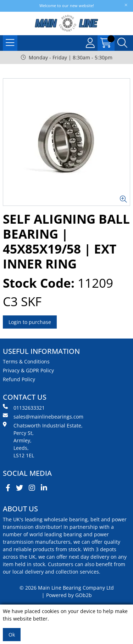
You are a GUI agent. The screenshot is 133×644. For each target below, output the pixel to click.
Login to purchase (30, 322)
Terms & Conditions (26, 361)
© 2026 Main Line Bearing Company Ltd (67, 588)
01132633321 (24, 408)
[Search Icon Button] (122, 43)
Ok (12, 635)
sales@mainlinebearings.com (43, 416)
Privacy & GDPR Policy (28, 370)
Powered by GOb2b (69, 595)
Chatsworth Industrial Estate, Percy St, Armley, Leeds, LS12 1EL (43, 440)
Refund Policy (19, 379)
